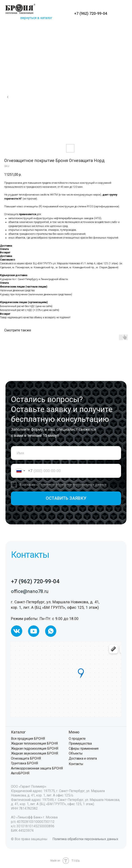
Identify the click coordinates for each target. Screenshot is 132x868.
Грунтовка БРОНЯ (24, 763)
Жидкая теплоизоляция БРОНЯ (34, 743)
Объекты (76, 753)
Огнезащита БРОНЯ (26, 758)
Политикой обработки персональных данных (73, 485)
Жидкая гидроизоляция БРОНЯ (35, 749)
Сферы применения (84, 749)
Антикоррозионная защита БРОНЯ (37, 768)
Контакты (76, 764)
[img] (20, 9)
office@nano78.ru (30, 591)
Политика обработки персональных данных (85, 839)
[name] (66, 453)
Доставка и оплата (83, 758)
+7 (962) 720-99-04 (91, 13)
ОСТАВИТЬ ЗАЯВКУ (66, 498)
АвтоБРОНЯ (20, 773)
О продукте (77, 739)
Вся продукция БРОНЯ (28, 739)
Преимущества (80, 743)
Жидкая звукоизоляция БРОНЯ (34, 753)
